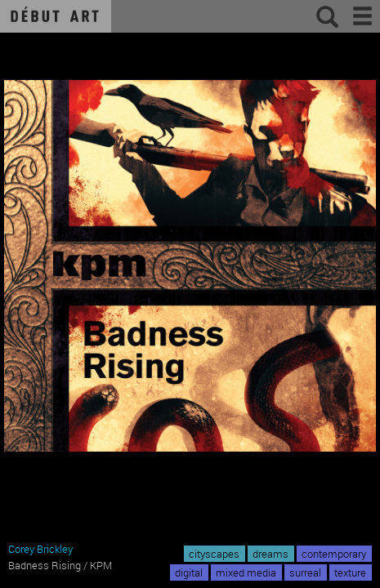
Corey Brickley (40, 549)
